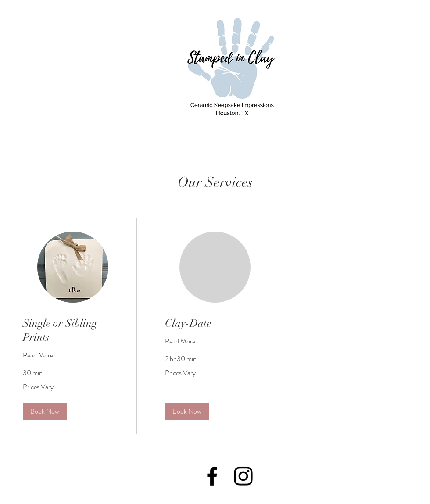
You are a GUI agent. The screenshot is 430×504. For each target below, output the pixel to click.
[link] (73, 331)
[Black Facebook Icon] (212, 476)
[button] (45, 411)
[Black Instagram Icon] (243, 476)
